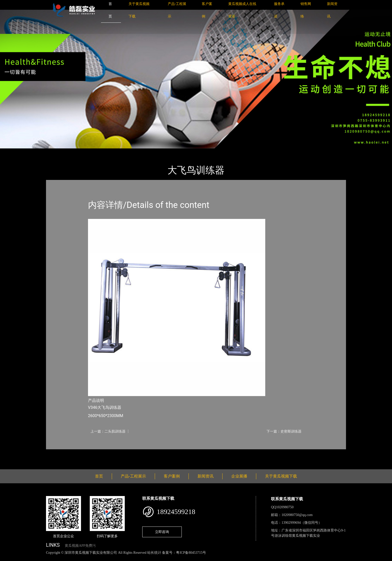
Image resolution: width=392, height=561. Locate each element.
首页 (55, 152)
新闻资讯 (205, 476)
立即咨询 (162, 532)
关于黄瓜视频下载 (281, 476)
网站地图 (7, 558)
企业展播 (239, 476)
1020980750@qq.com (297, 515)
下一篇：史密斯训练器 (284, 431)
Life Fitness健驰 (106, 152)
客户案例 (172, 476)
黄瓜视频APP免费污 (80, 546)
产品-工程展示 (76, 152)
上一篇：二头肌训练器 (108, 431)
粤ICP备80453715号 (191, 553)
